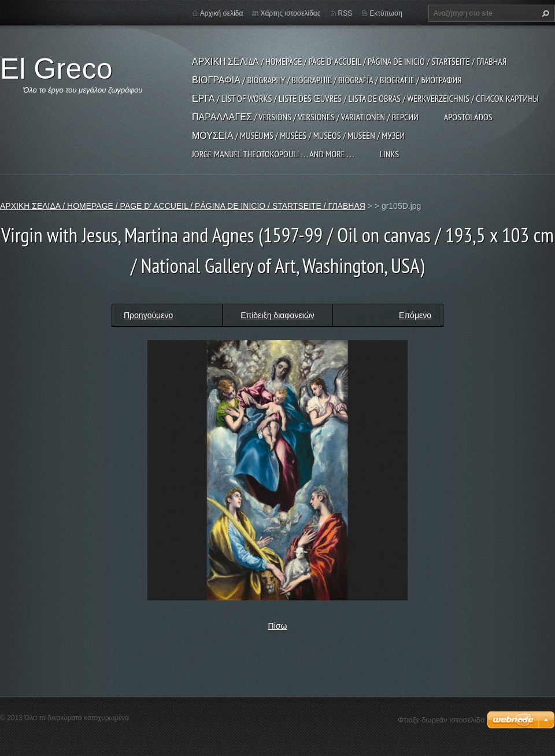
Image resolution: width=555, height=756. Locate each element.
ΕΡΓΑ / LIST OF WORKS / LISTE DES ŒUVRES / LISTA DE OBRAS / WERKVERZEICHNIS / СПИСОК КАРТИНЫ (365, 98)
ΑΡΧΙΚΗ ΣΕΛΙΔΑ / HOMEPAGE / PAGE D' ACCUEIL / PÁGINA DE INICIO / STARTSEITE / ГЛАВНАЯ (349, 61)
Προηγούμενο (148, 315)
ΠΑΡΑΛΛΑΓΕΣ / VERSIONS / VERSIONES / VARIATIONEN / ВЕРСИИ (305, 117)
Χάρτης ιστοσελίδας (290, 13)
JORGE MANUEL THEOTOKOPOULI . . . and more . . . (273, 154)
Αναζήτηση (544, 13)
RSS (345, 13)
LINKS (389, 154)
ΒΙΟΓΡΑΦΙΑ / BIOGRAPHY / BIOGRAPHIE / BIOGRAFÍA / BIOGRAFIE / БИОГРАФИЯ (327, 80)
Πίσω (278, 626)
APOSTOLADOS (468, 117)
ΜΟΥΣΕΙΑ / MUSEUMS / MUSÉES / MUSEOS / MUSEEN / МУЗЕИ (298, 135)
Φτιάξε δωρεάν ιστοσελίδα (441, 720)
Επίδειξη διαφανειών (277, 315)
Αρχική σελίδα (222, 13)
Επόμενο (415, 315)
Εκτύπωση (386, 13)
